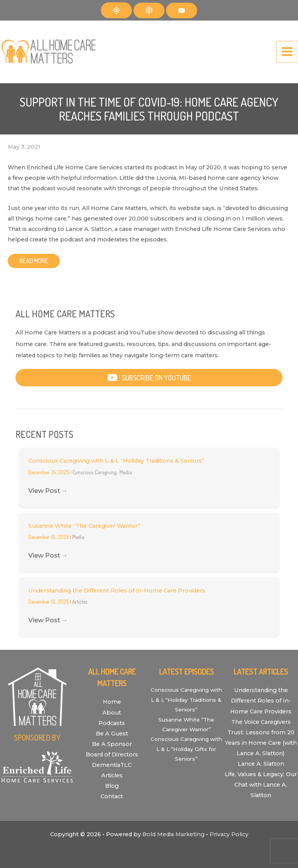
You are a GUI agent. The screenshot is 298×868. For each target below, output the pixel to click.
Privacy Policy (229, 834)
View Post (48, 491)
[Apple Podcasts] (149, 10)
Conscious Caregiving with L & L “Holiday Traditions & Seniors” (116, 461)
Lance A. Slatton (261, 764)
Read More (34, 261)
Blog (112, 786)
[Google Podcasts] (116, 10)
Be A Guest (112, 734)
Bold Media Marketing (173, 834)
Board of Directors (112, 754)
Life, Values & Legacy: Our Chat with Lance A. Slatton (261, 785)
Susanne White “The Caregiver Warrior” (84, 526)
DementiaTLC (112, 765)
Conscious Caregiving (94, 472)
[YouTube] (182, 10)
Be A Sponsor (112, 744)
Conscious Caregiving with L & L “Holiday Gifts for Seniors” (186, 749)
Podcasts (112, 723)
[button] (149, 378)
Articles (80, 602)
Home (112, 702)
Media (126, 472)
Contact (112, 796)
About (112, 713)
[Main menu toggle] (288, 52)
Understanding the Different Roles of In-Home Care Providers (117, 591)
